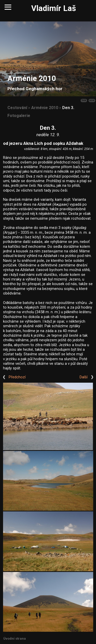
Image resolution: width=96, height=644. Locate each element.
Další (84, 377)
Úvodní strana (15, 639)
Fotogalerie (19, 116)
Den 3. (68, 108)
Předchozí (17, 377)
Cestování (17, 108)
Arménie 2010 (45, 108)
